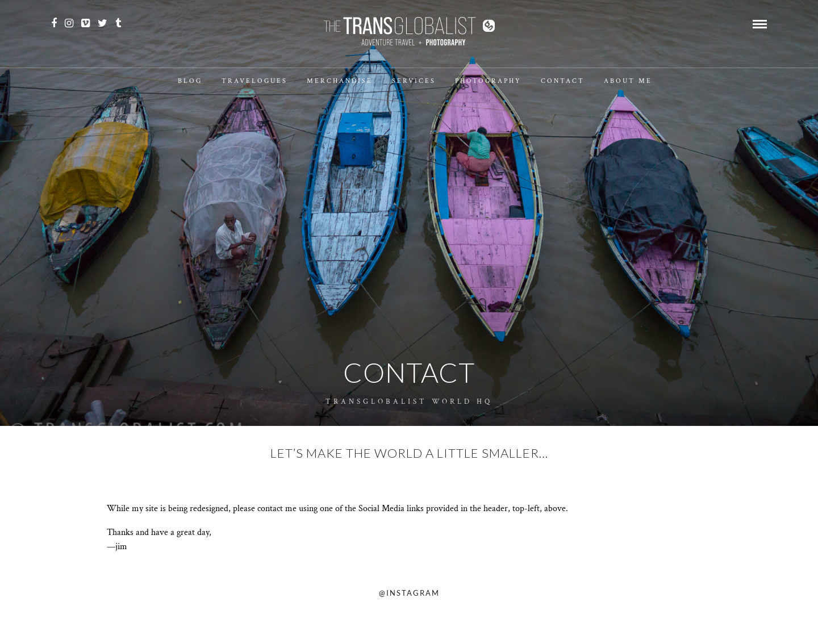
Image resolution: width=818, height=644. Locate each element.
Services (414, 81)
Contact (563, 81)
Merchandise (340, 81)
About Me (628, 81)
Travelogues (254, 81)
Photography (488, 81)
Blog (190, 81)
